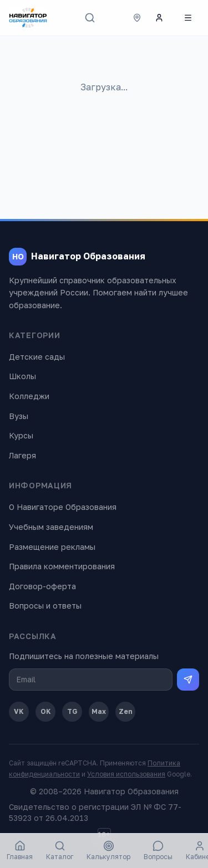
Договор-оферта (42, 586)
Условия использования (126, 774)
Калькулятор (108, 851)
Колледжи (29, 396)
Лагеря (22, 455)
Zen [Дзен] (126, 711)
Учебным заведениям (51, 527)
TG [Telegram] (72, 711)
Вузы (19, 416)
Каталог (60, 851)
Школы (22, 376)
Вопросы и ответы (45, 606)
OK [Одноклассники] (46, 711)
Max (99, 711)
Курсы (21, 435)
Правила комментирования (62, 566)
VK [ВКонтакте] (19, 711)
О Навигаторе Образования (63, 507)
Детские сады (37, 357)
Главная (20, 851)
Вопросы (158, 851)
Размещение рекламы (52, 547)
